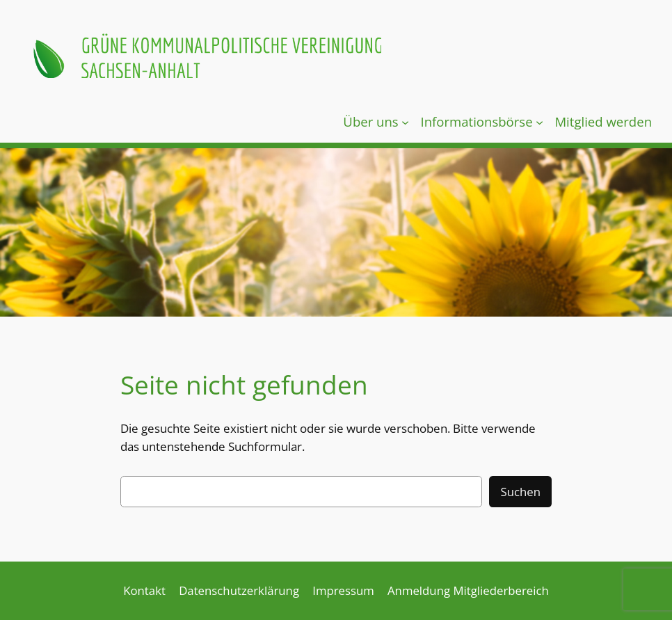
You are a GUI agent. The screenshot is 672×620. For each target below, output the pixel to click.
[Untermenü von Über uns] (405, 121)
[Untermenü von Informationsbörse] (539, 121)
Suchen (520, 492)
